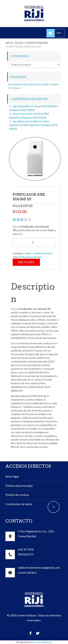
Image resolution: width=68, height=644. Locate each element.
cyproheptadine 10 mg (25, 106)
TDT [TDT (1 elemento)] (10, 88)
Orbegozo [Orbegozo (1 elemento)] (54, 84)
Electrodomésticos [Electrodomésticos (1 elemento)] (32, 84)
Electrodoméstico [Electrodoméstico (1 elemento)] (16, 84)
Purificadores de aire (30, 257)
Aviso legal (12, 476)
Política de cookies (17, 495)
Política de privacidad (19, 486)
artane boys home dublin (26, 114)
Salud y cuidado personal (32, 43)
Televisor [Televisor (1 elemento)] (17, 88)
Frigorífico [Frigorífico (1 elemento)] (45, 84)
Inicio (9, 43)
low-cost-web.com (41, 642)
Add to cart (26, 262)
